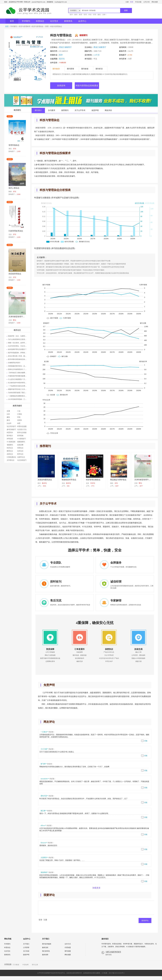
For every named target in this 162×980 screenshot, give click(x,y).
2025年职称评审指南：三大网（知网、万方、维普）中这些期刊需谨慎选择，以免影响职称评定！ (18, 399)
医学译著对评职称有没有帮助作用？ (18, 359)
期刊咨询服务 (47, 944)
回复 (144, 741)
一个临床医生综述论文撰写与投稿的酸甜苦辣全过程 (18, 386)
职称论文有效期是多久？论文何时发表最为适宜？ (18, 369)
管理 (85, 15)
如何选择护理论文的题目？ (17, 349)
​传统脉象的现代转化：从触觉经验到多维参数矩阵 (18, 366)
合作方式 (68, 944)
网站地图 (155, 2)
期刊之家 (35, 965)
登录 (132, 2)
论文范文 (54, 21)
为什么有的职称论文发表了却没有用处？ (18, 339)
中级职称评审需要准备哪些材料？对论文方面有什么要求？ (18, 376)
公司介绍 (147, 2)
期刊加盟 (68, 951)
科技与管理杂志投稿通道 (87, 86)
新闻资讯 (68, 21)
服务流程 (45, 947)
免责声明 (95, 110)
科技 (90, 15)
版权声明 (26, 955)
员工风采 (26, 951)
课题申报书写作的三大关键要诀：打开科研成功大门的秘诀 (18, 389)
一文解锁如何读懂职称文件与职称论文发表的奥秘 (18, 396)
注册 (127, 2)
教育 (81, 15)
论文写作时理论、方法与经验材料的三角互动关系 (18, 346)
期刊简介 (38, 110)
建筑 (99, 15)
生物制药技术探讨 (14, 363)
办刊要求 (52, 110)
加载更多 (96, 888)
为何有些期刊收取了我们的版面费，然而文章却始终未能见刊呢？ (18, 393)
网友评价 (108, 110)
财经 (76, 15)
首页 (12, 21)
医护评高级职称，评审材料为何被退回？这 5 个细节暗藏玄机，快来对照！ (18, 353)
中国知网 (25, 965)
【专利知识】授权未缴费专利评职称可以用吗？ (18, 373)
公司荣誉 (26, 947)
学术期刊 (26, 21)
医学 (71, 15)
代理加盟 (68, 947)
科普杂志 (40, 21)
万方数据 (16, 965)
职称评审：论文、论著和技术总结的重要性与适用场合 (18, 336)
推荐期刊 (65, 110)
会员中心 (82, 21)
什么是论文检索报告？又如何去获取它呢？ (18, 379)
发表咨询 (61, 86)
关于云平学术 (80, 110)
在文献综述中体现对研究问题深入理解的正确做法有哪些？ (18, 383)
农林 (104, 15)
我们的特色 (46, 951)
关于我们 (26, 944)
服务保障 (45, 955)
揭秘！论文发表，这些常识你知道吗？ (18, 343)
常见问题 (138, 2)
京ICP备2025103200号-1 (117, 973)
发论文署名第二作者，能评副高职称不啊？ (18, 356)
